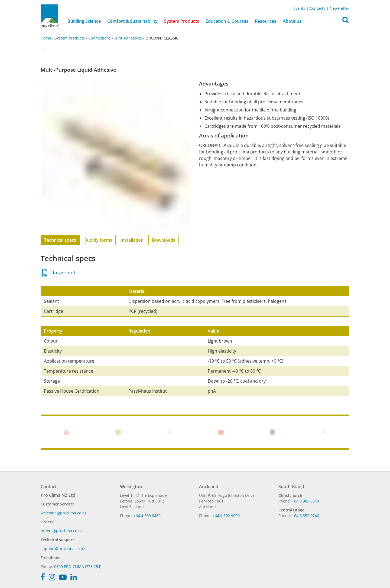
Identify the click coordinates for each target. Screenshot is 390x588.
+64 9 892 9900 (226, 516)
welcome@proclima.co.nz (64, 513)
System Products (70, 38)
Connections (100, 38)
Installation (132, 240)
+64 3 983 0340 (305, 501)
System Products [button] (182, 21)
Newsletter (339, 8)
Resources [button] (266, 21)
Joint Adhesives (128, 38)
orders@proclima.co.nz (62, 531)
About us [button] (292, 21)
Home (46, 38)
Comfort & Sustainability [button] (132, 21)
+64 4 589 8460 (147, 516)
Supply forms (98, 240)
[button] (345, 21)
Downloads (164, 240)
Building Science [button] (84, 21)
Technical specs (60, 240)
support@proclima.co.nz (63, 549)
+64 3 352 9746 (305, 516)
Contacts (317, 8)
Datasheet (58, 272)
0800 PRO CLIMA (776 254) (78, 566)
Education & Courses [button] (227, 21)
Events (299, 8)
